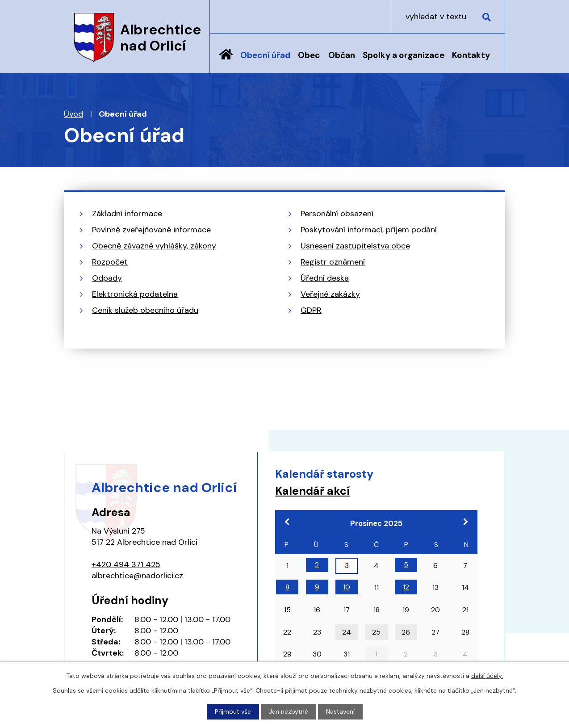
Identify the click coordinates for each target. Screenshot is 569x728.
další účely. (487, 676)
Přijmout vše (233, 711)
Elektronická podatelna (135, 294)
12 (406, 587)
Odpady (107, 278)
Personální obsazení (337, 214)
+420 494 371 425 (126, 564)
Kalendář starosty (324, 474)
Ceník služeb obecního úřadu (145, 310)
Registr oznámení (333, 262)
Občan (342, 55)
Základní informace (127, 214)
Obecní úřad (265, 55)
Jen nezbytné (289, 711)
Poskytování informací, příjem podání (369, 230)
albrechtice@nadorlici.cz (137, 576)
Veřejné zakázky (330, 294)
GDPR (311, 310)
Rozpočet (110, 262)
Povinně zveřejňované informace (151, 230)
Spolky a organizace (404, 55)
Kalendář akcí (312, 491)
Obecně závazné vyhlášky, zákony (154, 246)
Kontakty (471, 55)
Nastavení (340, 711)
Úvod (226, 61)
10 (347, 587)
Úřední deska (325, 278)
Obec (309, 55)
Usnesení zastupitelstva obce (355, 246)
